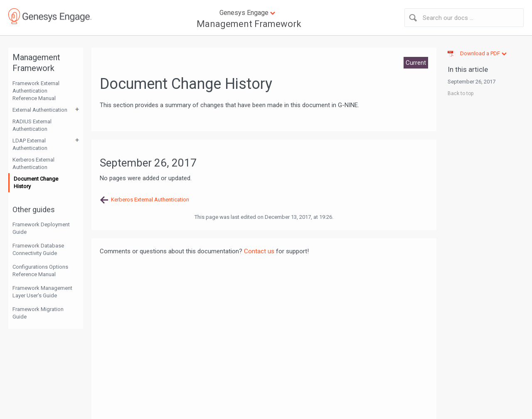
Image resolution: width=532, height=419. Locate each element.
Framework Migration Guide (38, 313)
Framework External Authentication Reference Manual (36, 91)
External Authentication (40, 110)
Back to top (461, 93)
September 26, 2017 (472, 82)
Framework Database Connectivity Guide (38, 249)
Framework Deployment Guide (41, 228)
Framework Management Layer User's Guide (42, 292)
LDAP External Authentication (30, 144)
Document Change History (36, 183)
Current (416, 63)
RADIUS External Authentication (32, 125)
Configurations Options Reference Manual (40, 271)
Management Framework (249, 24)
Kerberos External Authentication (33, 163)
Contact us (259, 251)
